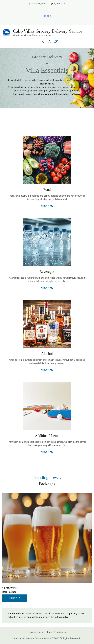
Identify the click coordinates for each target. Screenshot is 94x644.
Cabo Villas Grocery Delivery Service (48, 31)
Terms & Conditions (57, 632)
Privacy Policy (36, 632)
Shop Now (47, 206)
